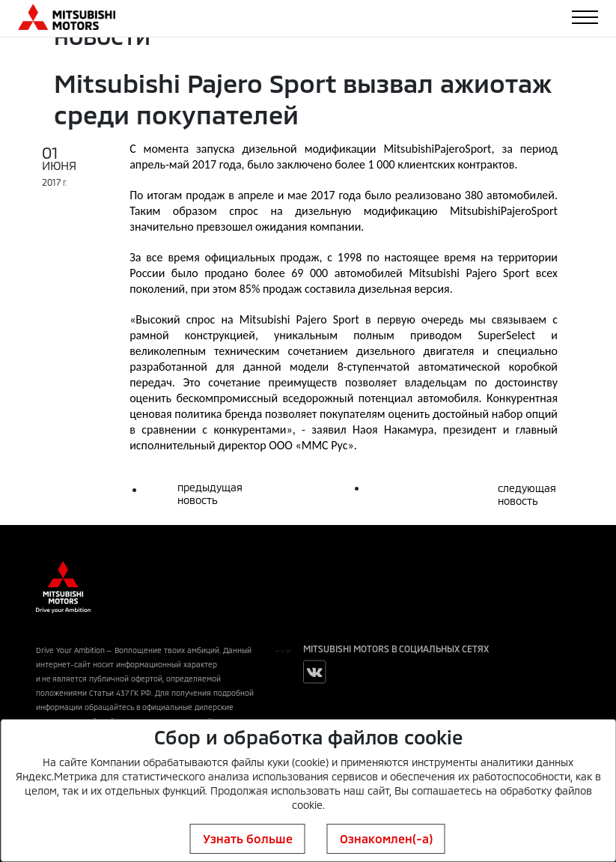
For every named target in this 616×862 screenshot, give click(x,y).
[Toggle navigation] (585, 17)
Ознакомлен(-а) (386, 838)
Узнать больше (248, 838)
